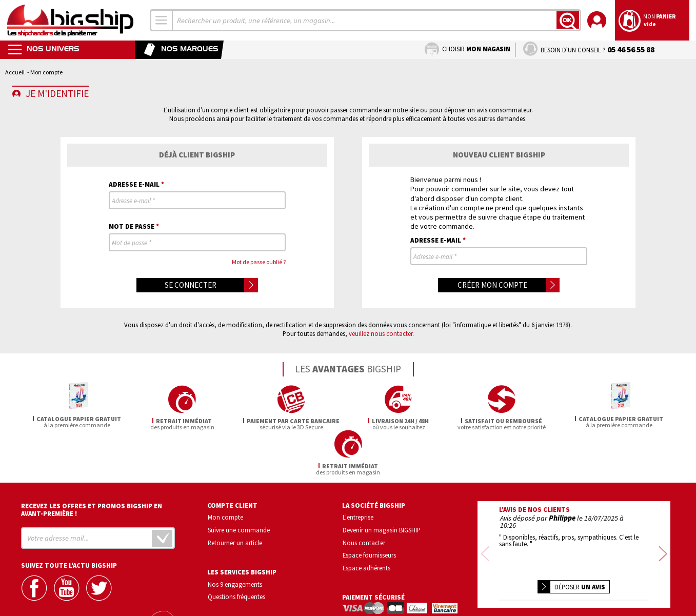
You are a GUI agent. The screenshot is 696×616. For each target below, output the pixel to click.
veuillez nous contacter (381, 333)
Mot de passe (134, 226)
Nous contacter (364, 498)
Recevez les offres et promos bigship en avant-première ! (92, 465)
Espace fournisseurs (369, 510)
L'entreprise (358, 472)
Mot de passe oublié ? (259, 262)
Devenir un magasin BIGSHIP (382, 485)
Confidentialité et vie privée (526, 578)
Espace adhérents (366, 523)
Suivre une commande (239, 485)
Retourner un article (235, 498)
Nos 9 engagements (235, 539)
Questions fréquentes (236, 552)
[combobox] (162, 20)
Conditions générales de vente (618, 578)
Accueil (15, 72)
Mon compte (225, 472)
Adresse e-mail (136, 184)
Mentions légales (513, 593)
